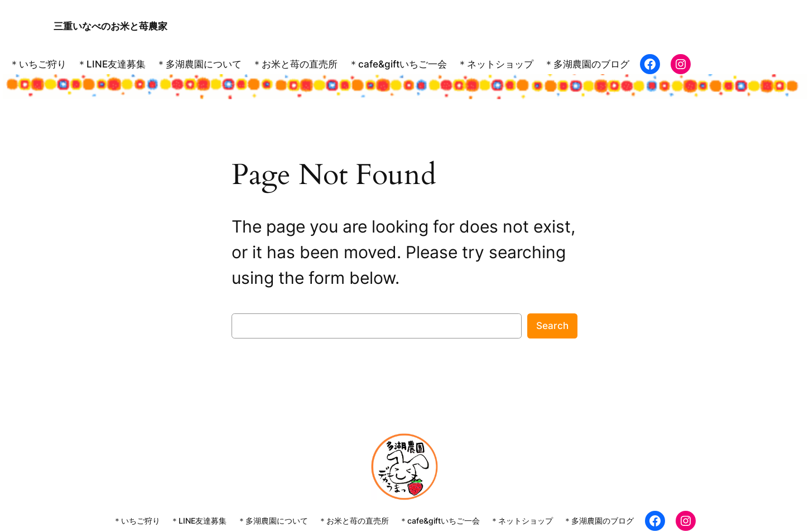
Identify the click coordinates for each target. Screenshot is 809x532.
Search (552, 325)
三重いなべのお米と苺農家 (110, 26)
